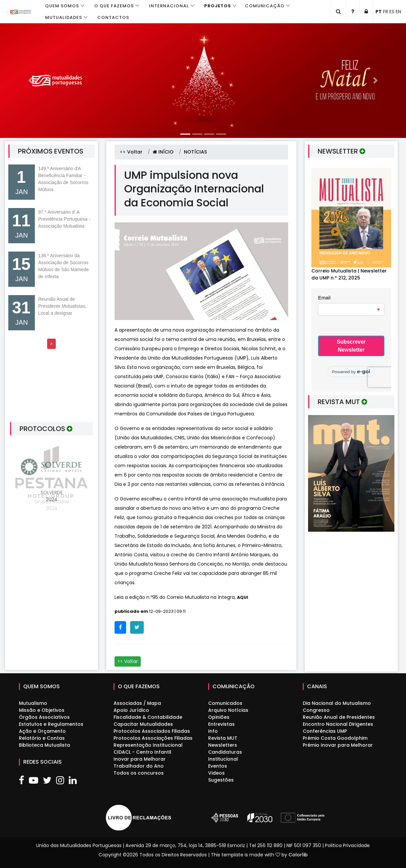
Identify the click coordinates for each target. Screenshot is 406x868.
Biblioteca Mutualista (44, 745)
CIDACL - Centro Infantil (142, 752)
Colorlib (298, 855)
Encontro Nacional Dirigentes (338, 724)
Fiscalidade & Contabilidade (148, 717)
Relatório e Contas (42, 738)
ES (392, 12)
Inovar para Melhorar (140, 759)
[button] (30, 81)
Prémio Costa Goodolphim (335, 738)
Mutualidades (64, 17)
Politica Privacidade (347, 845)
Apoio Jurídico (131, 710)
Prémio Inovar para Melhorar (338, 745)
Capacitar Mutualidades (143, 724)
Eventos (218, 766)
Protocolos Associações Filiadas (153, 738)
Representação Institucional (148, 745)
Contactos (113, 17)
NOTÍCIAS (195, 152)
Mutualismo (33, 703)
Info (213, 731)
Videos (216, 773)
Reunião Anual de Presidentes (339, 717)
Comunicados (225, 703)
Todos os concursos (139, 773)
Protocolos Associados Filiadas (152, 731)
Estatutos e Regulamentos (51, 724)
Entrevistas (221, 724)
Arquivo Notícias (228, 710)
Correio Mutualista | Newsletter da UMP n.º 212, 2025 (349, 274)
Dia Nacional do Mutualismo (337, 703)
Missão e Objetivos (42, 710)
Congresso (316, 710)
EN (398, 12)
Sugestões (221, 780)
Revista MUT (223, 738)
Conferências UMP (325, 731)
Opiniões (219, 717)
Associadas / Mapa (137, 703)
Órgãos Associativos (44, 717)
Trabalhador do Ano (139, 766)
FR (386, 12)
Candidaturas (225, 752)
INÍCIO (163, 152)
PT (379, 12)
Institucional (223, 759)
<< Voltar (131, 152)
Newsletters (223, 745)
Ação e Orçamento (42, 731)
